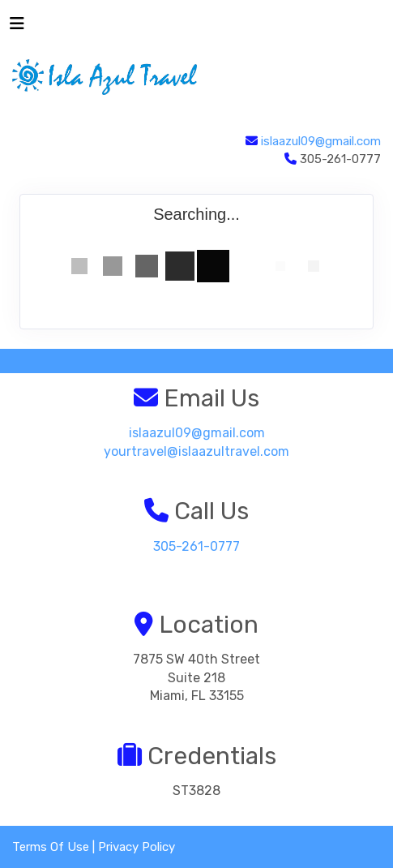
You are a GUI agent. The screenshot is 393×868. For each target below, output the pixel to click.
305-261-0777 (196, 546)
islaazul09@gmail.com (321, 141)
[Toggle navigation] (17, 28)
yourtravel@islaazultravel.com (196, 451)
